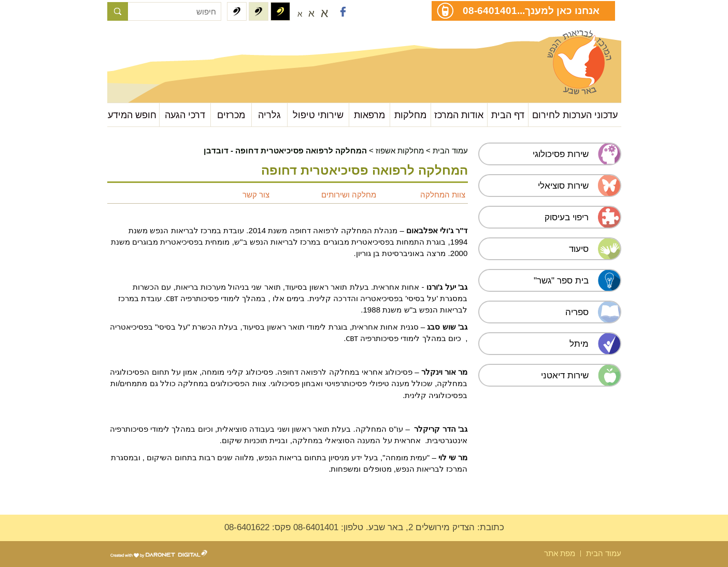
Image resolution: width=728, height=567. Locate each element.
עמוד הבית (450, 151)
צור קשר (256, 195)
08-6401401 (490, 10)
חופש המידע (132, 115)
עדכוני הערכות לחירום (575, 115)
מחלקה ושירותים (349, 195)
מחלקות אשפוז (400, 151)
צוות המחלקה (443, 195)
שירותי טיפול (318, 115)
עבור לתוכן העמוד (159, 41)
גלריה (269, 115)
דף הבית (508, 115)
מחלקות (410, 115)
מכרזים (231, 115)
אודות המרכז (459, 115)
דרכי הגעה (185, 115)
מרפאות (369, 115)
